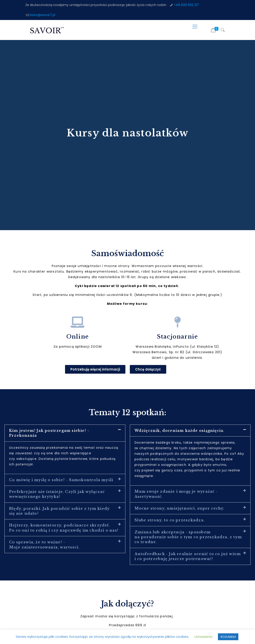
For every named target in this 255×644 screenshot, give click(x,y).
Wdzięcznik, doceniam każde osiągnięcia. (180, 431)
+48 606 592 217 (186, 5)
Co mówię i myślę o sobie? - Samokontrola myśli (61, 480)
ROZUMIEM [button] (228, 637)
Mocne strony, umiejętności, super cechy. (180, 508)
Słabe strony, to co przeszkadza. (170, 520)
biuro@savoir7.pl (43, 15)
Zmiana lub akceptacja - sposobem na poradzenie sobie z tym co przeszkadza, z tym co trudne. (188, 537)
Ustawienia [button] (203, 637)
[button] (65, 433)
